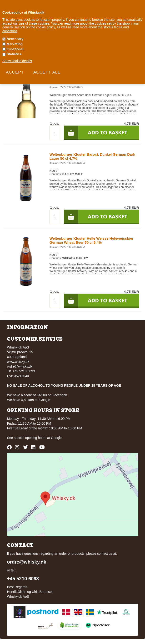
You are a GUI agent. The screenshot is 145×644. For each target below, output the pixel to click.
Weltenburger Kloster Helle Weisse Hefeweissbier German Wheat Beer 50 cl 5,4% (92, 240)
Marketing (15, 44)
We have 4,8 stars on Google (28, 400)
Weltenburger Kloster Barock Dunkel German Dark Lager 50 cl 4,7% (92, 156)
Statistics (14, 54)
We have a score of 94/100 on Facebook (37, 395)
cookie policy (46, 27)
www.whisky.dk (18, 362)
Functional (15, 49)
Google (56, 438)
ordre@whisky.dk (20, 366)
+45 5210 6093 (23, 579)
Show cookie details (17, 61)
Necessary (15, 39)
